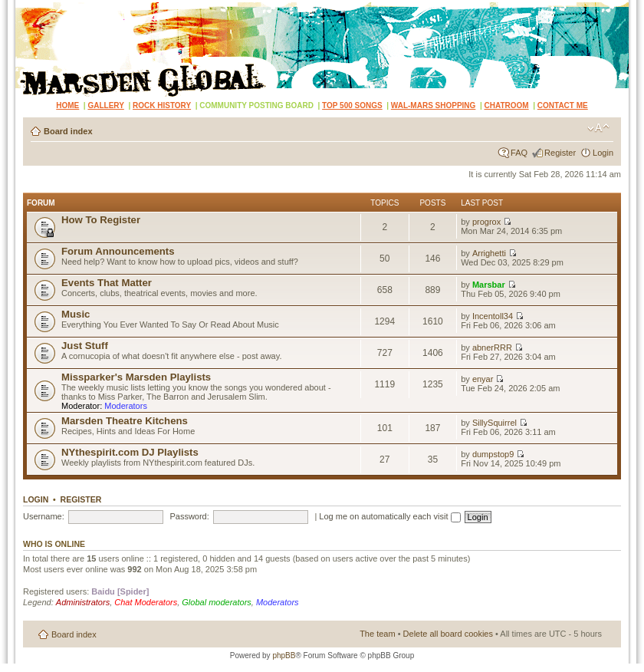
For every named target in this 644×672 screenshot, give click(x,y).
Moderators (126, 406)
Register (560, 153)
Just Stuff (85, 346)
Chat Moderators (146, 602)
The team (377, 634)
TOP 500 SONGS (352, 105)
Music (76, 314)
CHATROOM (507, 105)
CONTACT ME (563, 105)
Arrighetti (489, 253)
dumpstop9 (493, 454)
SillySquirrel (495, 423)
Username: (44, 516)
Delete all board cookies (448, 634)
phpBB (284, 656)
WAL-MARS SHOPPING (434, 105)
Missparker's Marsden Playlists (136, 377)
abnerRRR (492, 348)
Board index (68, 131)
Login (603, 153)
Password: (189, 516)
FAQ (519, 153)
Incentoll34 (493, 316)
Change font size (598, 128)
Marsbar (489, 285)
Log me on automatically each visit (389, 516)
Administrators (83, 602)
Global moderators (217, 602)
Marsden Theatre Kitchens (125, 421)
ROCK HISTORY (162, 105)
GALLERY (105, 105)
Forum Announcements (118, 251)
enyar (483, 379)
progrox (486, 222)
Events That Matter (107, 283)
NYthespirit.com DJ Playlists (130, 452)
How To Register (101, 220)
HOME (67, 105)
